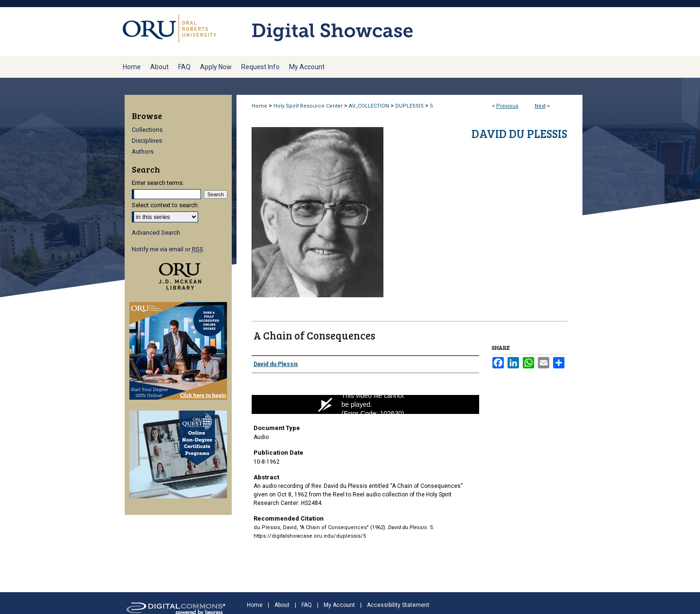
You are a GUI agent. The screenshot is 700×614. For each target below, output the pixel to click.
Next (540, 106)
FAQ (307, 605)
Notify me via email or (168, 249)
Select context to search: (165, 205)
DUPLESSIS (409, 106)
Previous (507, 106)
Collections (147, 130)
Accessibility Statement (398, 605)
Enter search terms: (158, 183)
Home (259, 106)
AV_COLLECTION (369, 106)
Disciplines (147, 141)
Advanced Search (156, 233)
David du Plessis (519, 133)
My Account (339, 605)
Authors (143, 151)
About (282, 605)
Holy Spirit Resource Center (308, 106)
